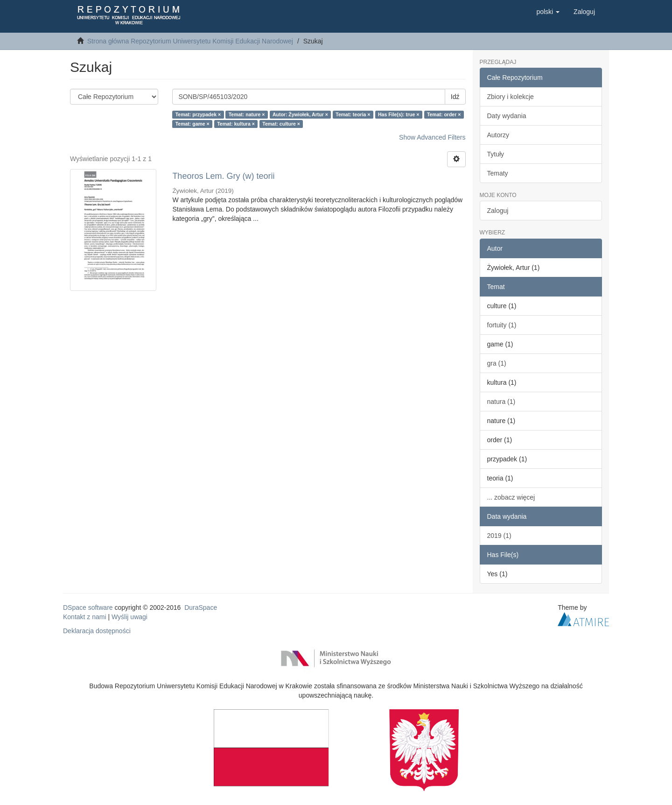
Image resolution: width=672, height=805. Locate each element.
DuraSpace (201, 607)
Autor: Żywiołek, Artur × (300, 114)
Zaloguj (498, 211)
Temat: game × (192, 124)
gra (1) (497, 363)
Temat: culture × (281, 124)
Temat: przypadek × (198, 114)
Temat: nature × (247, 114)
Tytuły (496, 154)
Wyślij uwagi (129, 617)
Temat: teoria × (353, 114)
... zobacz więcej (511, 497)
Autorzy (498, 135)
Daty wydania (507, 116)
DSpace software (88, 607)
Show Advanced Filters (432, 137)
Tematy (498, 173)
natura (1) (501, 402)
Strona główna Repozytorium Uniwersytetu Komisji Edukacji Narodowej (190, 41)
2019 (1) (499, 536)
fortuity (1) (502, 325)
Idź (455, 97)
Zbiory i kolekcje (511, 97)
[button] (548, 12)
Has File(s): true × (399, 114)
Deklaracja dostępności (97, 631)
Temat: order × (444, 114)
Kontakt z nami (85, 617)
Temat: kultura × (236, 124)
